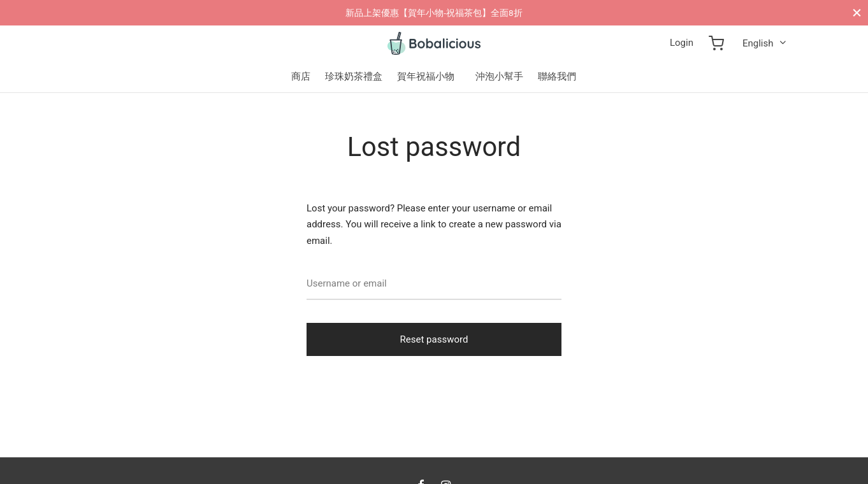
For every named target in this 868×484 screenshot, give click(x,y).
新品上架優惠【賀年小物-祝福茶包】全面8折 (434, 13)
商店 (301, 76)
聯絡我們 (557, 76)
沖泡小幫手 (499, 76)
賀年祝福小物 (426, 76)
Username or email (347, 283)
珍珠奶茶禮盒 (354, 76)
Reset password (434, 339)
